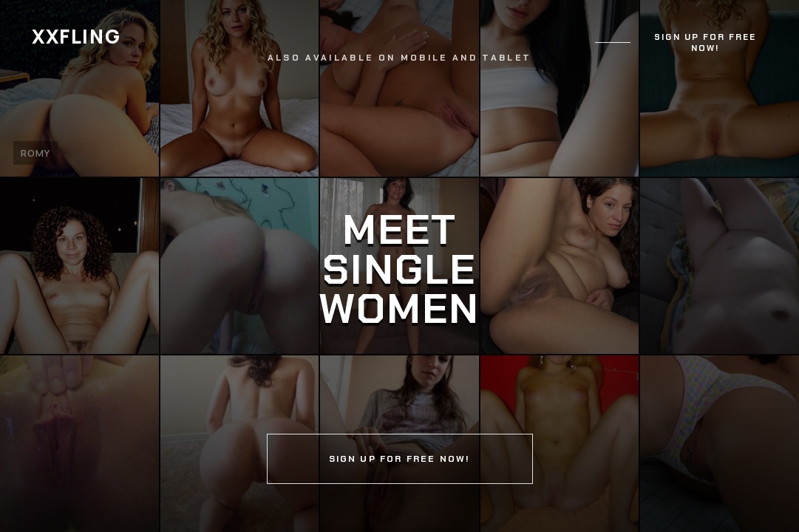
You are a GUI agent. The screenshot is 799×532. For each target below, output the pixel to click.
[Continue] (399, 266)
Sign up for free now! (705, 43)
